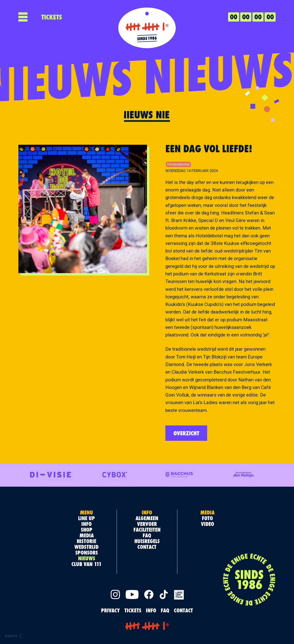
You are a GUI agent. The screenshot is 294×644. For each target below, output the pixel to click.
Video (208, 524)
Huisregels (147, 541)
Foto (207, 518)
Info (86, 524)
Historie (86, 541)
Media (87, 535)
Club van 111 (86, 564)
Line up (86, 518)
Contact (147, 547)
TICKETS (52, 17)
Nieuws (87, 558)
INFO (151, 610)
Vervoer (147, 524)
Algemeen (147, 518)
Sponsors (87, 552)
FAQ (147, 535)
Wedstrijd (86, 547)
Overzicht (186, 433)
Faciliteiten (147, 530)
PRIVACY (110, 610)
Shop (87, 530)
